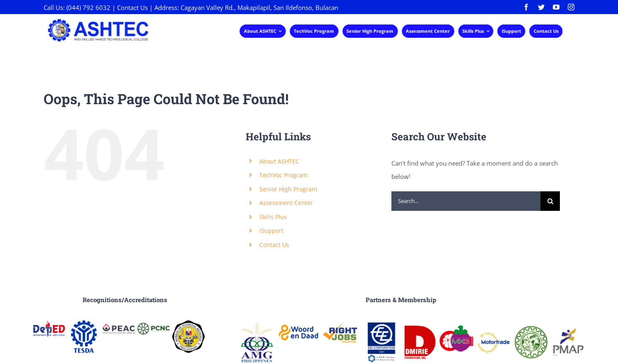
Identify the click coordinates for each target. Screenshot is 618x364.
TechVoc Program (283, 175)
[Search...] (466, 201)
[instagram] (571, 7)
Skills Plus (273, 217)
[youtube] (556, 7)
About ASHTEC (279, 161)
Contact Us (132, 7)
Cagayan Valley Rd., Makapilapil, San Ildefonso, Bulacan (259, 7)
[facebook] (526, 7)
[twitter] (541, 7)
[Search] (550, 201)
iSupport (271, 231)
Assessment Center (286, 203)
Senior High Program (288, 189)
